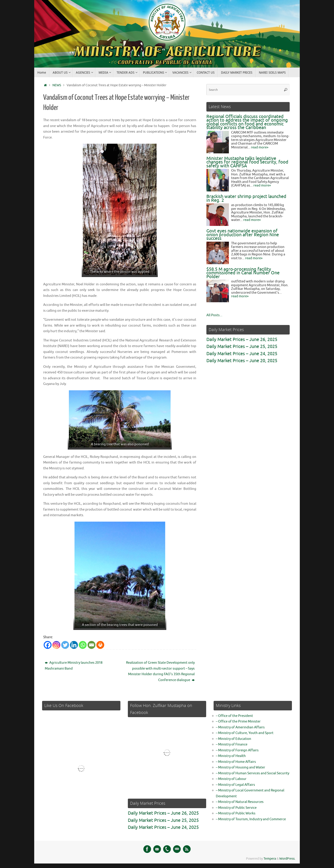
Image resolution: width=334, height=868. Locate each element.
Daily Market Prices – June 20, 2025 (242, 361)
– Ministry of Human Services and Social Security (253, 773)
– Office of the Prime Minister (238, 721)
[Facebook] (48, 645)
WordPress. (287, 859)
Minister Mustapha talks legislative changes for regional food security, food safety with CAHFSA (247, 162)
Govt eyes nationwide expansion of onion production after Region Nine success (243, 235)
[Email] (91, 645)
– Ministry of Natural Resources (240, 802)
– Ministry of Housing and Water (240, 767)
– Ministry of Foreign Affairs (237, 750)
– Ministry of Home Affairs (236, 762)
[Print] (100, 645)
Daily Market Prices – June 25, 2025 (242, 347)
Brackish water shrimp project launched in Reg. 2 (246, 198)
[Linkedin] (74, 645)
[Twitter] (65, 645)
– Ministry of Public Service (236, 808)
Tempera (270, 859)
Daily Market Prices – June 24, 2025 (242, 354)
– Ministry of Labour (231, 779)
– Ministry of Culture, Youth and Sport (245, 733)
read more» (260, 147)
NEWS (57, 85)
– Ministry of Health (231, 756)
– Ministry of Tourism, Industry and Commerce (251, 819)
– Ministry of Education (234, 739)
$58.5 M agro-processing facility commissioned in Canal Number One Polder (243, 273)
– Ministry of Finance (232, 744)
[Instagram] (56, 645)
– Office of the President (234, 716)
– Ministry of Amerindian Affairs (240, 727)
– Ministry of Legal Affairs (235, 785)
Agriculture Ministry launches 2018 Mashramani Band (74, 666)
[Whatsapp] (83, 645)
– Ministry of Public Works (236, 813)
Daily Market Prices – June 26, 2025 (242, 340)
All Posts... (214, 315)
